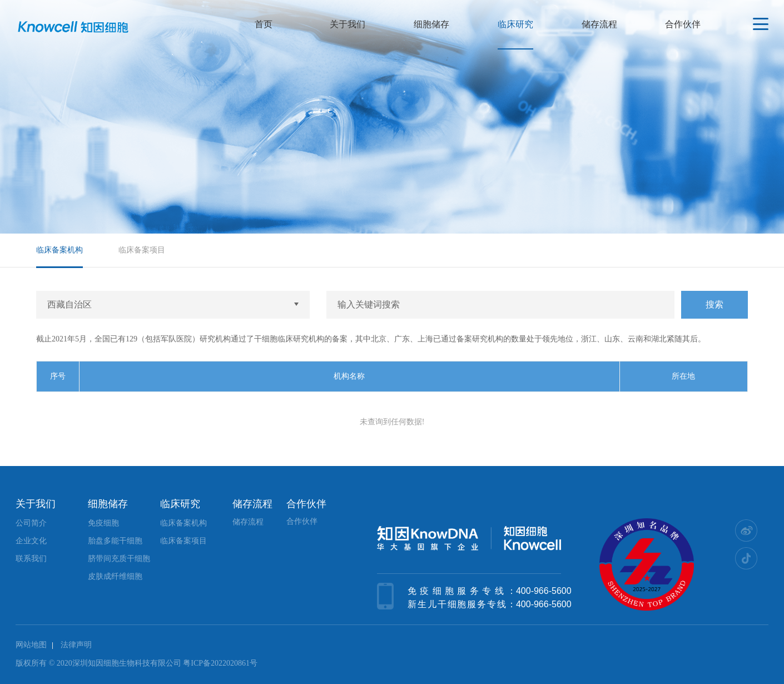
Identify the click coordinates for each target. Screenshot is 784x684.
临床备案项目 (142, 250)
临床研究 (515, 24)
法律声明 (76, 645)
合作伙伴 (683, 24)
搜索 (714, 304)
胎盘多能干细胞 (115, 541)
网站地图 (31, 645)
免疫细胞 (103, 523)
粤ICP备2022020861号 (220, 663)
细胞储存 (431, 24)
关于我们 (348, 24)
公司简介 (31, 523)
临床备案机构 (59, 250)
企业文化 (31, 541)
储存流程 (599, 24)
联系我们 (31, 559)
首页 (264, 24)
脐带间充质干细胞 (119, 559)
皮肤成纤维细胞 (115, 576)
